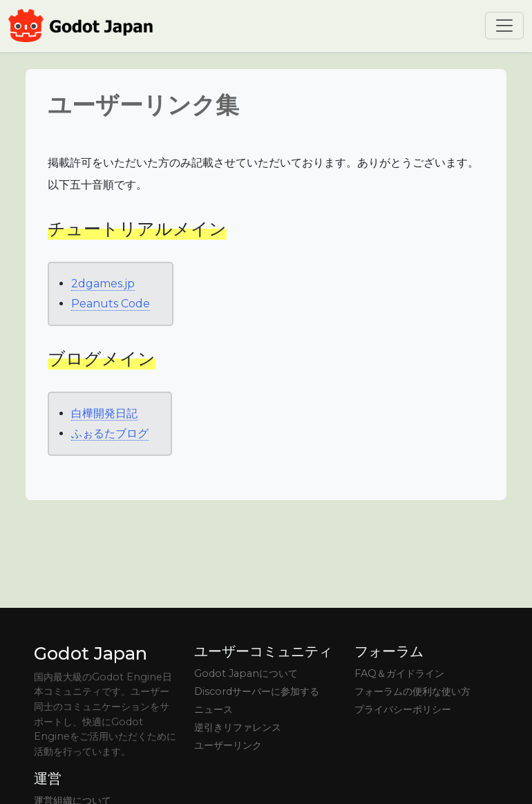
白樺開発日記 (104, 413)
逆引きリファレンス (238, 727)
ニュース (213, 709)
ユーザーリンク (228, 745)
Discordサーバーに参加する (257, 691)
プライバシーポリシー (403, 709)
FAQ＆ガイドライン (399, 673)
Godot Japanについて (246, 673)
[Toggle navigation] (504, 26)
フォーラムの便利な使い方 (412, 691)
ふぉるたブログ (110, 433)
